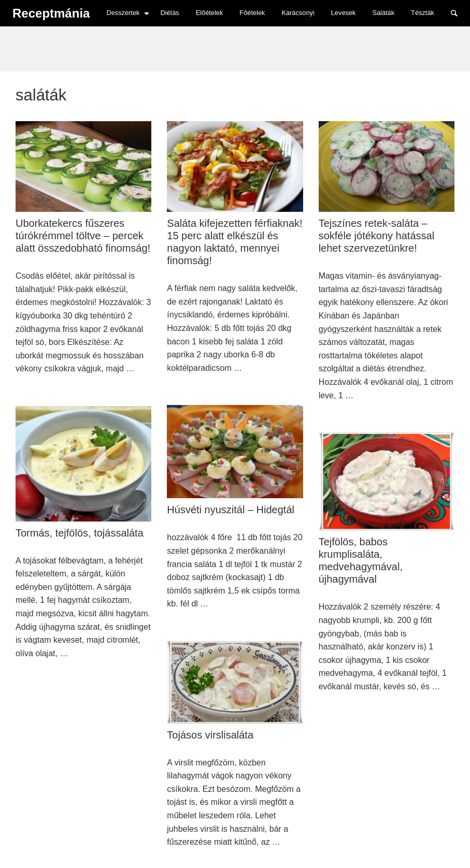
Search (459, 12)
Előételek (210, 13)
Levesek (344, 13)
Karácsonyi (298, 13)
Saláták (383, 13)
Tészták (423, 13)
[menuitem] (125, 13)
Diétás (169, 13)
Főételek (252, 13)
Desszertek (123, 13)
